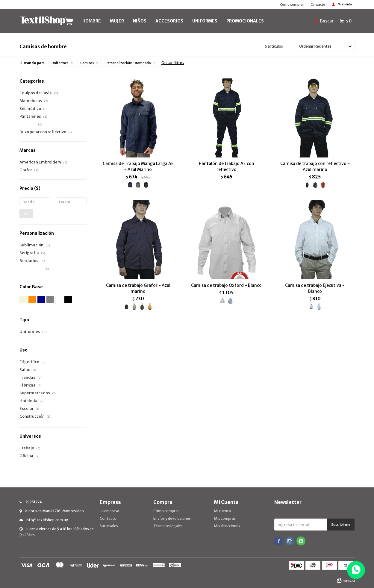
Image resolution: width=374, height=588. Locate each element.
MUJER (117, 21)
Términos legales (168, 526)
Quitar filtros (173, 63)
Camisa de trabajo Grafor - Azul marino (138, 288)
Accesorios (169, 21)
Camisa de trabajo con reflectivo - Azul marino (315, 166)
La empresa (109, 511)
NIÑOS (140, 21)
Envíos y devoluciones (172, 518)
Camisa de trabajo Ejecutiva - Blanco (315, 288)
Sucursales (109, 526)
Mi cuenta (222, 511)
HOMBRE (92, 21)
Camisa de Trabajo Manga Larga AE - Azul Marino (138, 166)
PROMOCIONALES (245, 21)
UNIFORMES (205, 21)
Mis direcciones (227, 526)
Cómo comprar (292, 4)
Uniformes (60, 63)
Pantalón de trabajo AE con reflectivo (227, 166)
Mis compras (225, 518)
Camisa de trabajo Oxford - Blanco (226, 285)
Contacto (318, 4)
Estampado (128, 63)
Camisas (87, 63)
